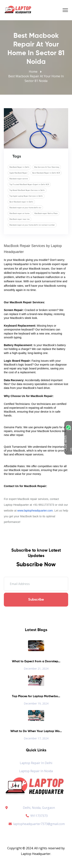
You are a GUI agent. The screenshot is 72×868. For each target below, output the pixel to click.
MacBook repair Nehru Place (46, 213)
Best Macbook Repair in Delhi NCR (46, 173)
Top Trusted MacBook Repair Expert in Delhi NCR (29, 184)
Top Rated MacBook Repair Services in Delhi (27, 190)
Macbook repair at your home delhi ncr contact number (32, 225)
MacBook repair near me (19, 219)
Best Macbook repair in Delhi (21, 202)
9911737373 (36, 816)
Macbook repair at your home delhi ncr (25, 208)
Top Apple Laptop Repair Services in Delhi (26, 196)
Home (33, 72)
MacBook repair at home (19, 213)
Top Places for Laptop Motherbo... (36, 696)
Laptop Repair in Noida (36, 771)
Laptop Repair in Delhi (36, 763)
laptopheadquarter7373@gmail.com (36, 824)
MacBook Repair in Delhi (19, 167)
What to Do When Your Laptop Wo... (36, 731)
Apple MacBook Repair (18, 173)
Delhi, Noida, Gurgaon (39, 808)
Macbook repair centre (19, 179)
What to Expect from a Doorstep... (36, 662)
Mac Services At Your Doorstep (47, 167)
